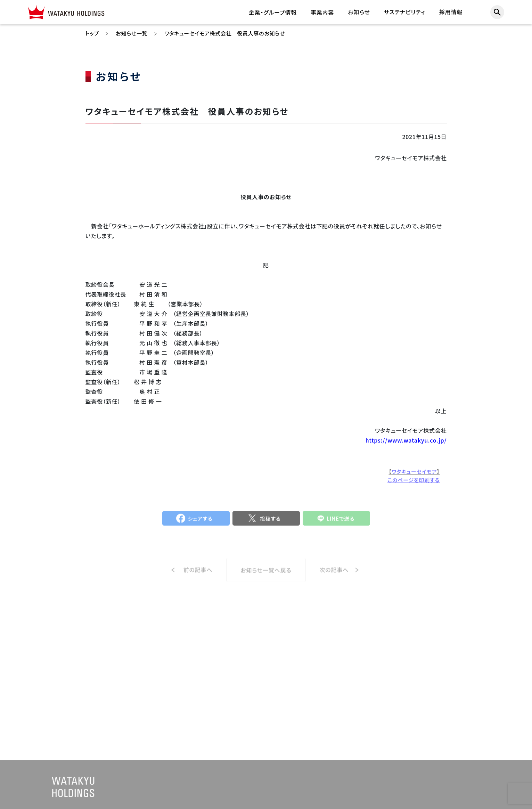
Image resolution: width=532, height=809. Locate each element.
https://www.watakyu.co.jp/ (406, 440)
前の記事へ (198, 578)
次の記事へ (334, 578)
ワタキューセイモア (414, 475)
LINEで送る (341, 523)
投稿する (270, 523)
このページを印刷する (414, 484)
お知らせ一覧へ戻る (266, 578)
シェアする (200, 523)
